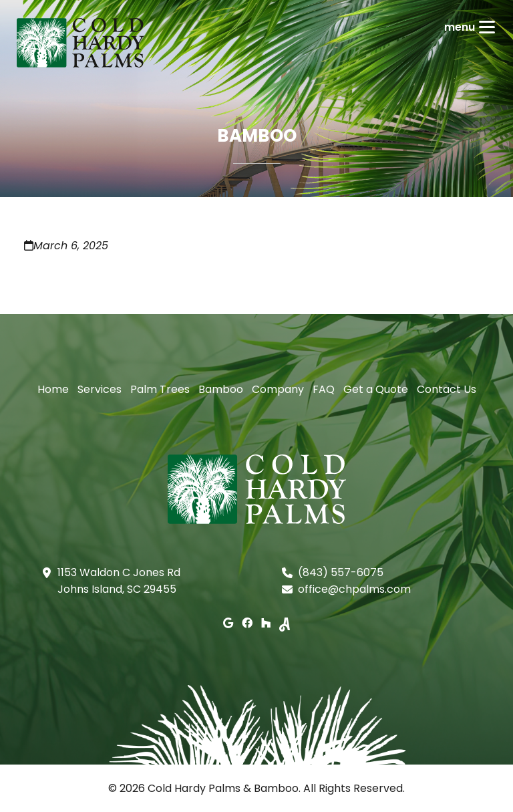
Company (278, 389)
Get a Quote (376, 389)
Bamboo (221, 389)
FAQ (324, 389)
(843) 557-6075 (341, 572)
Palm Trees (160, 389)
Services (100, 389)
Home (53, 389)
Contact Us (447, 389)
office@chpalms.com (354, 589)
